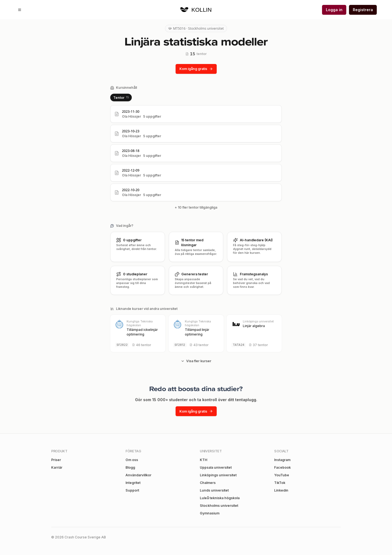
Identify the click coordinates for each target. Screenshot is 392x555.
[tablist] (121, 97)
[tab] (121, 97)
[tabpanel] (196, 158)
